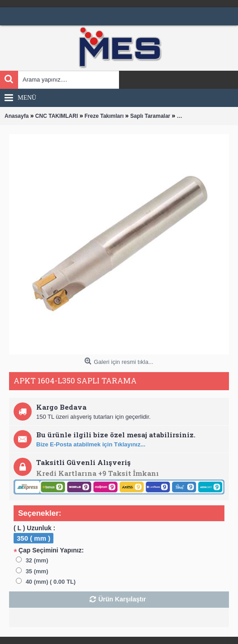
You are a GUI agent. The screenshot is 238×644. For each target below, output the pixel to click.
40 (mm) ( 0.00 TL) (51, 582)
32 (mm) (37, 560)
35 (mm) (37, 571)
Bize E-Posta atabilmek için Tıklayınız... (91, 444)
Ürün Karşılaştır (122, 599)
